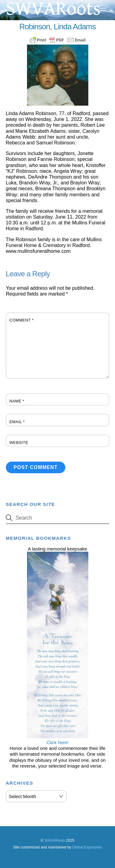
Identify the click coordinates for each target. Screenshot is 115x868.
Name (17, 401)
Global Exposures (87, 847)
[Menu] (103, 8)
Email (17, 422)
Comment (22, 320)
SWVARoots (55, 841)
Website (19, 443)
